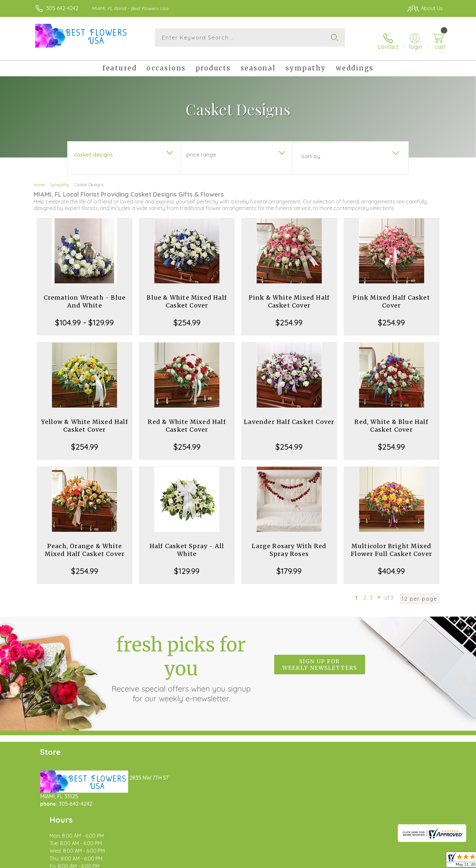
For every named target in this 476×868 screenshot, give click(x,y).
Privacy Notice (338, 861)
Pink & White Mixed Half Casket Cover (289, 296)
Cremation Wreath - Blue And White (85, 296)
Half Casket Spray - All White (187, 544)
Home (39, 179)
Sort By (311, 150)
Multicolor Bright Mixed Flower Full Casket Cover (391, 544)
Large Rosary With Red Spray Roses (289, 544)
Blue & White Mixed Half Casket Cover (187, 296)
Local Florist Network (385, 861)
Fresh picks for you (181, 662)
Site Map (425, 861)
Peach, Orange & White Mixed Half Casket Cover (85, 544)
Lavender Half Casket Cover (289, 416)
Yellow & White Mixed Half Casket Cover (85, 420)
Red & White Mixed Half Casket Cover (187, 420)
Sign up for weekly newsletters (320, 659)
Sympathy (59, 179)
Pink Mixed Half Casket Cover (391, 296)
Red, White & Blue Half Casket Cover (391, 420)
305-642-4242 (62, 8)
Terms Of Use (300, 861)
